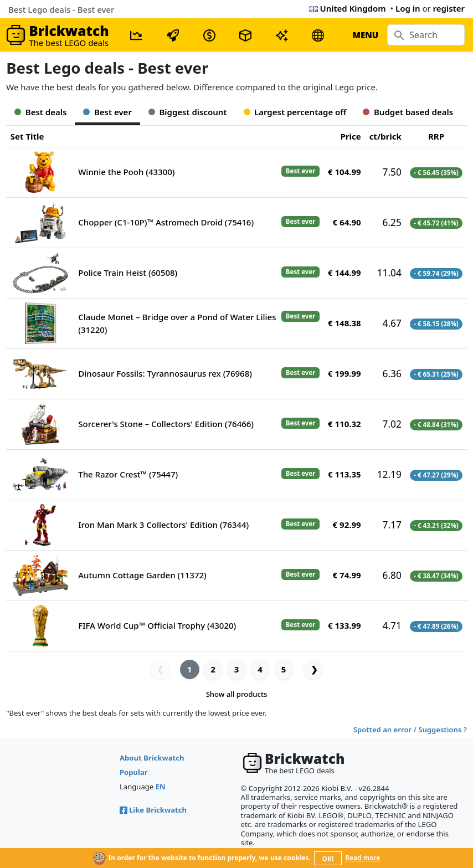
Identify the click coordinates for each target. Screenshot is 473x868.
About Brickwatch (152, 758)
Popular (134, 772)
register (449, 8)
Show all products (237, 694)
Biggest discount (188, 112)
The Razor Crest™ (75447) (128, 474)
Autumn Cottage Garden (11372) (142, 575)
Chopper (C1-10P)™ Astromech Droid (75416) (166, 222)
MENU (365, 35)
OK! (328, 859)
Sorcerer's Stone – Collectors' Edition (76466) (166, 424)
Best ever (107, 112)
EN (161, 787)
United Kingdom (348, 8)
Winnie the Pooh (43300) (126, 172)
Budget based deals (408, 112)
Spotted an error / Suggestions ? (410, 730)
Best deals (40, 112)
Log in (408, 8)
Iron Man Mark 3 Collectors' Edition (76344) (163, 525)
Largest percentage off (295, 112)
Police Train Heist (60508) (128, 273)
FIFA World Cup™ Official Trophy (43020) (157, 625)
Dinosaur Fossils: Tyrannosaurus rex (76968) (165, 373)
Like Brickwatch (153, 810)
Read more (363, 858)
